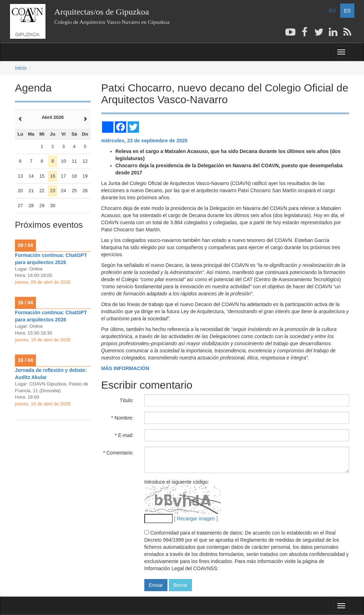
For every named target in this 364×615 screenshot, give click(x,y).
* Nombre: (122, 418)
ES (347, 11)
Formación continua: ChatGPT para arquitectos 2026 (51, 259)
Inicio (21, 68)
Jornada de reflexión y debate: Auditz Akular (51, 374)
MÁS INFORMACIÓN (125, 368)
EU (332, 11)
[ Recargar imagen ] (196, 519)
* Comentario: (118, 453)
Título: (127, 400)
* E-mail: (124, 435)
